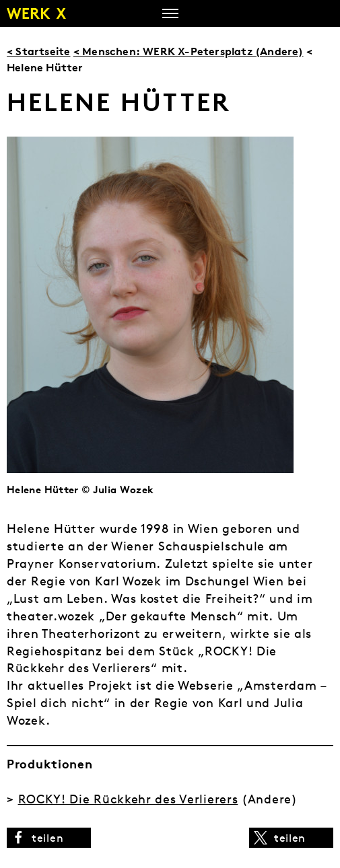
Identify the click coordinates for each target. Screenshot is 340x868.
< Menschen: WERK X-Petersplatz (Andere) (189, 51)
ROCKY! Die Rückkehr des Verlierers (128, 799)
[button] (49, 838)
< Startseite (38, 51)
